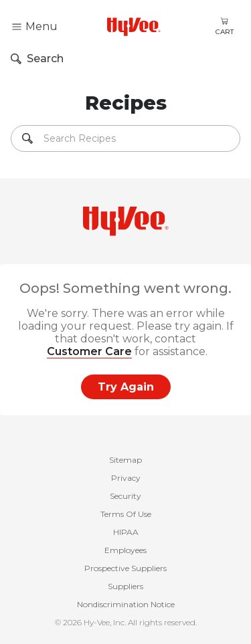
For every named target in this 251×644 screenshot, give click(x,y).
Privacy (126, 478)
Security (125, 496)
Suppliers (125, 586)
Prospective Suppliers (125, 568)
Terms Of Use (126, 514)
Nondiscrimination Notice (126, 604)
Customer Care (89, 351)
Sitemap (125, 460)
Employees (125, 550)
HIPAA (126, 532)
